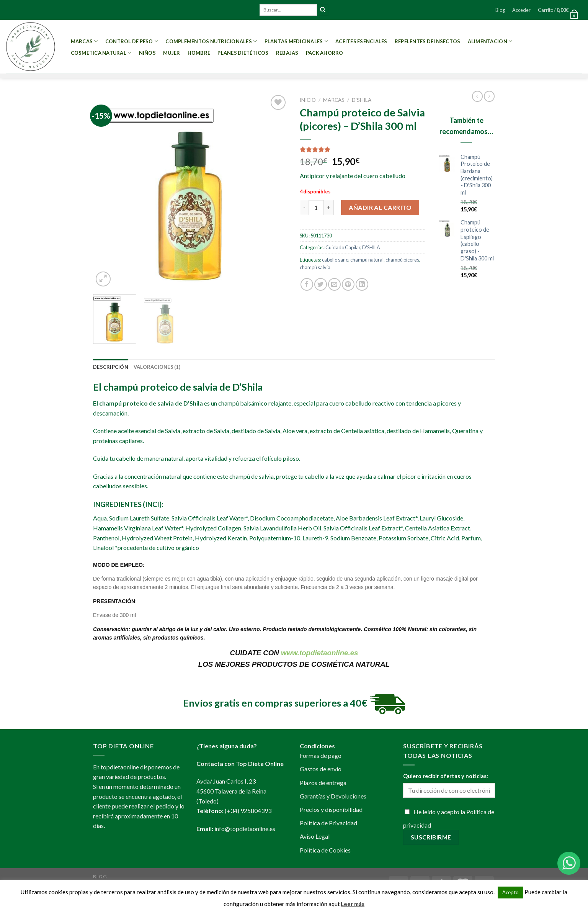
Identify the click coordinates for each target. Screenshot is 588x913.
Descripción (111, 367)
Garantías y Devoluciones (333, 796)
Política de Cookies (325, 850)
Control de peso (132, 41)
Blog (500, 10)
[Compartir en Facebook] (307, 284)
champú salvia (315, 267)
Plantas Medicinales (296, 41)
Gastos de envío (321, 769)
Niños (147, 53)
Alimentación (490, 41)
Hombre (199, 53)
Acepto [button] (510, 892)
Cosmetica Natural (101, 53)
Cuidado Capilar (343, 247)
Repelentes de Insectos (428, 41)
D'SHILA (362, 100)
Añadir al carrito (380, 207)
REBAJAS (287, 53)
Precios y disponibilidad (331, 809)
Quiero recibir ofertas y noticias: (446, 776)
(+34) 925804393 (248, 811)
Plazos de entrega (323, 783)
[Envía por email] (334, 284)
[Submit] (323, 10)
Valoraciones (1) (157, 367)
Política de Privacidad (328, 823)
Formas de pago (321, 755)
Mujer (171, 53)
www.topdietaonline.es (319, 653)
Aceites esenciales (361, 41)
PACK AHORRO (325, 53)
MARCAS (84, 41)
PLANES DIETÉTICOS (243, 53)
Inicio (308, 100)
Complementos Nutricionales (211, 41)
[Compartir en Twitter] (321, 284)
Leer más (353, 904)
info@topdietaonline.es (245, 829)
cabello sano (335, 260)
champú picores (402, 260)
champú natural (367, 260)
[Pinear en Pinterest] (348, 284)
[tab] (111, 367)
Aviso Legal (315, 836)
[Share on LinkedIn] (362, 284)
